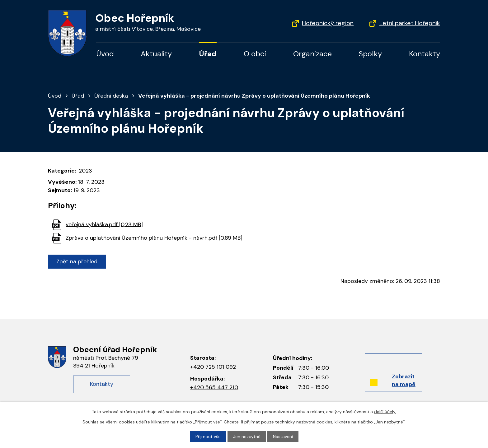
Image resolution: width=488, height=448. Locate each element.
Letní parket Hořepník (410, 23)
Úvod (105, 54)
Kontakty (425, 54)
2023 (85, 171)
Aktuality (156, 54)
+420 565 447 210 (214, 387)
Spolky (370, 54)
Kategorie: (62, 171)
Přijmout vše (208, 436)
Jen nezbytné (247, 436)
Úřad (208, 54)
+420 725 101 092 (213, 367)
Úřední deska (111, 96)
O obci (255, 54)
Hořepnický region (328, 23)
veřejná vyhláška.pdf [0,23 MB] (104, 224)
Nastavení (283, 436)
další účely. (385, 412)
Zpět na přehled (77, 261)
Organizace (312, 54)
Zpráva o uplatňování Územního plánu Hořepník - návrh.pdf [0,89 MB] (154, 238)
